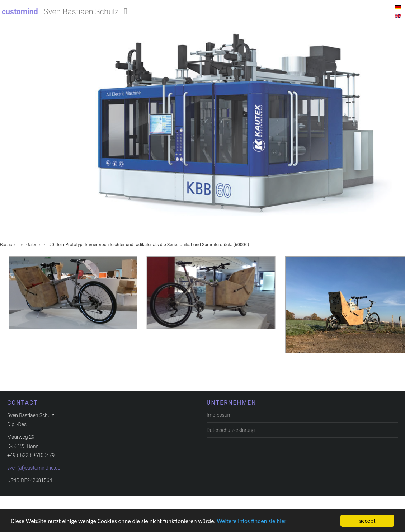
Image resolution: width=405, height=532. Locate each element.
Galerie (33, 244)
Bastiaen (9, 244)
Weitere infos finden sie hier (252, 521)
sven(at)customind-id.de (34, 467)
